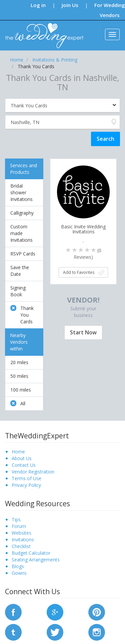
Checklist (21, 546)
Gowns (19, 573)
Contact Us (24, 465)
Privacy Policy (26, 485)
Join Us (70, 5)
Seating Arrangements (36, 560)
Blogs (18, 566)
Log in (38, 5)
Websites (21, 533)
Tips (16, 519)
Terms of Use (26, 478)
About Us (22, 458)
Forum (19, 526)
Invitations (23, 540)
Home (18, 452)
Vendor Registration (33, 472)
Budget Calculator (31, 553)
